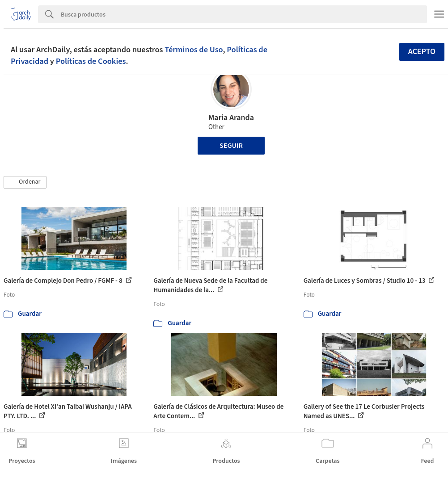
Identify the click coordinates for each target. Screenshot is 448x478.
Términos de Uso (194, 50)
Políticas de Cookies (91, 61)
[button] (25, 182)
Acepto (422, 52)
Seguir (231, 146)
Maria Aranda (231, 118)
